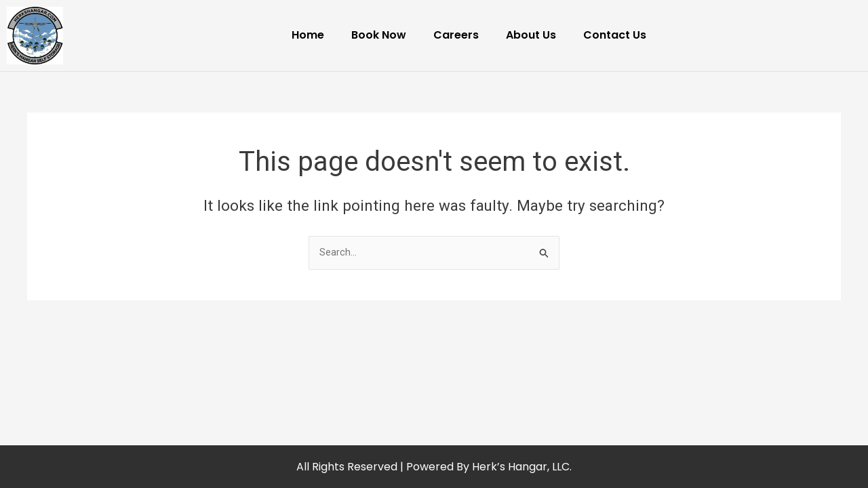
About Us (531, 35)
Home (308, 35)
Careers (456, 35)
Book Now (379, 35)
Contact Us (615, 35)
